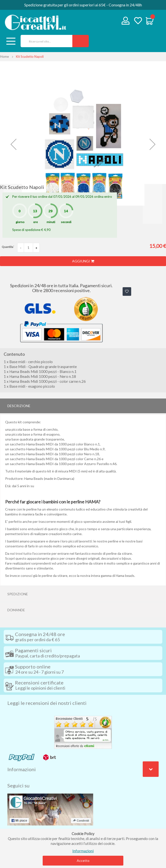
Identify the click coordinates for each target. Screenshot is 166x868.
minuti (51, 222)
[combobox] (45, 41)
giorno (20, 222)
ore (35, 222)
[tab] (83, 406)
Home (5, 57)
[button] (13, 144)
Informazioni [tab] (22, 769)
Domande (16, 610)
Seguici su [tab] (18, 785)
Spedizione (18, 594)
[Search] (81, 41)
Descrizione (19, 406)
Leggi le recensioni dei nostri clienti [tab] (47, 703)
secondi (66, 222)
